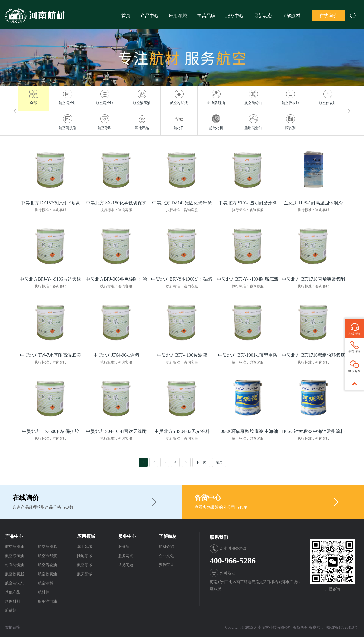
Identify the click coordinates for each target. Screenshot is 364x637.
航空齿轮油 (47, 565)
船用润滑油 (47, 601)
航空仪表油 (47, 574)
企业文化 (166, 556)
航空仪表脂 (15, 574)
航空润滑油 (15, 547)
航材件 (44, 592)
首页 (126, 16)
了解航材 (291, 16)
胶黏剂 (11, 610)
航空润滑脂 (47, 547)
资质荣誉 (166, 565)
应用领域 (178, 16)
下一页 (201, 462)
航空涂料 (45, 583)
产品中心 (150, 16)
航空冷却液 (47, 556)
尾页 (219, 462)
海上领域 (85, 547)
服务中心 (235, 16)
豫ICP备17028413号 (342, 627)
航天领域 (85, 574)
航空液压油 (15, 556)
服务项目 (126, 547)
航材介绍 (166, 547)
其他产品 (13, 592)
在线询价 (328, 16)
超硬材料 (13, 601)
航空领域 (85, 565)
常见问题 (126, 565)
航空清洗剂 (15, 583)
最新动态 (263, 16)
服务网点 (126, 556)
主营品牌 (206, 16)
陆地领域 (85, 556)
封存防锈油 (15, 565)
